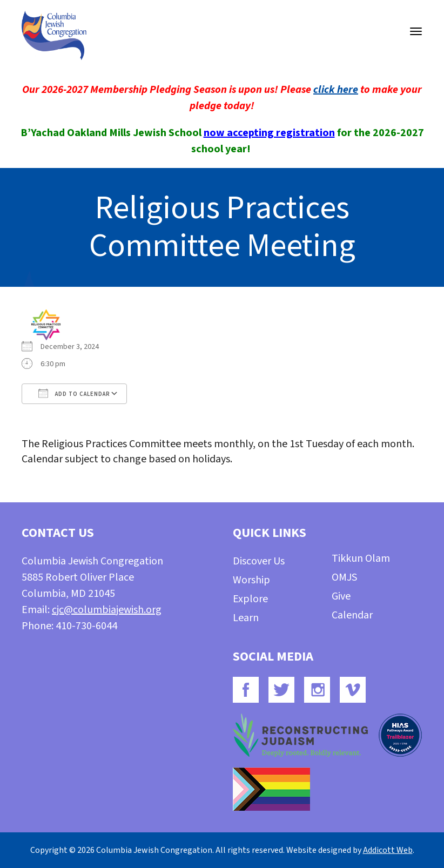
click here (336, 90)
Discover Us (259, 561)
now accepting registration (269, 133)
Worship (251, 580)
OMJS (344, 577)
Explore (250, 599)
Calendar (352, 615)
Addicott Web (388, 850)
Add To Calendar (74, 393)
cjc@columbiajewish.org (107, 610)
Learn (246, 618)
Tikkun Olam (361, 559)
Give (341, 596)
